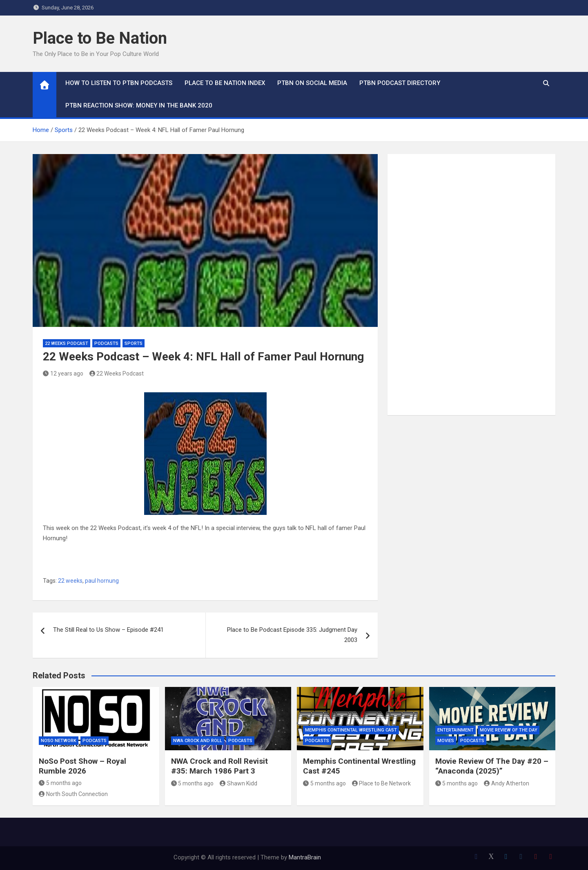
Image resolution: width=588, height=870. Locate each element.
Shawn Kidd (238, 783)
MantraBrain (305, 857)
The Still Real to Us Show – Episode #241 (108, 630)
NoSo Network (59, 741)
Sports (134, 343)
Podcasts (106, 343)
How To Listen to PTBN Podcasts (119, 83)
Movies (446, 741)
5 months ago (60, 783)
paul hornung (102, 581)
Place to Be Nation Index (225, 83)
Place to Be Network (382, 783)
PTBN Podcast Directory (400, 83)
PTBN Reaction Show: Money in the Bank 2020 (139, 105)
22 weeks (70, 581)
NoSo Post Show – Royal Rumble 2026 (82, 766)
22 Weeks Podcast (67, 343)
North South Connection (73, 794)
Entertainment (455, 730)
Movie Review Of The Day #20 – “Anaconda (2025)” (492, 766)
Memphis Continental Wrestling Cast (351, 730)
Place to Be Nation (100, 38)
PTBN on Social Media (312, 83)
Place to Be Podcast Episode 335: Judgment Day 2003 (292, 635)
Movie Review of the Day (509, 730)
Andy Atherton (507, 783)
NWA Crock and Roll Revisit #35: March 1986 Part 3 (219, 766)
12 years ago (63, 373)
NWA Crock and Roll (198, 741)
